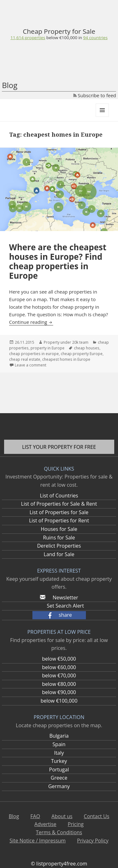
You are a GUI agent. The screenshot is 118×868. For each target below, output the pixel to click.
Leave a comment (31, 365)
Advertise (45, 824)
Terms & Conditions (59, 832)
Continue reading (31, 322)
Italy (59, 753)
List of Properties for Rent (59, 520)
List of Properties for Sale (59, 512)
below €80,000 (59, 684)
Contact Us (96, 816)
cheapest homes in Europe (66, 359)
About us (62, 816)
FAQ (35, 816)
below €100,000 (59, 701)
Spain (59, 744)
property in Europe (48, 348)
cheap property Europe (82, 354)
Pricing (76, 824)
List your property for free (59, 447)
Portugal (59, 770)
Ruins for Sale (59, 538)
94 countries (95, 38)
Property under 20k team (66, 342)
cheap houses (87, 348)
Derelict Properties (59, 546)
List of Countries (59, 496)
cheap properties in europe (34, 354)
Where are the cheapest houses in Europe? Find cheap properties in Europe (58, 261)
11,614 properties (28, 38)
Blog (10, 85)
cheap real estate (25, 359)
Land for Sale (59, 554)
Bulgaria (59, 736)
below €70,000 (59, 675)
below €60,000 (59, 667)
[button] (59, 615)
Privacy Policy (93, 841)
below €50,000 (59, 659)
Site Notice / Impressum (37, 841)
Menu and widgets (102, 117)
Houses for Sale (59, 529)
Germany (59, 786)
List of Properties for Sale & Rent (59, 504)
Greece (59, 778)
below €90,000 (59, 692)
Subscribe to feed (95, 95)
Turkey (59, 761)
